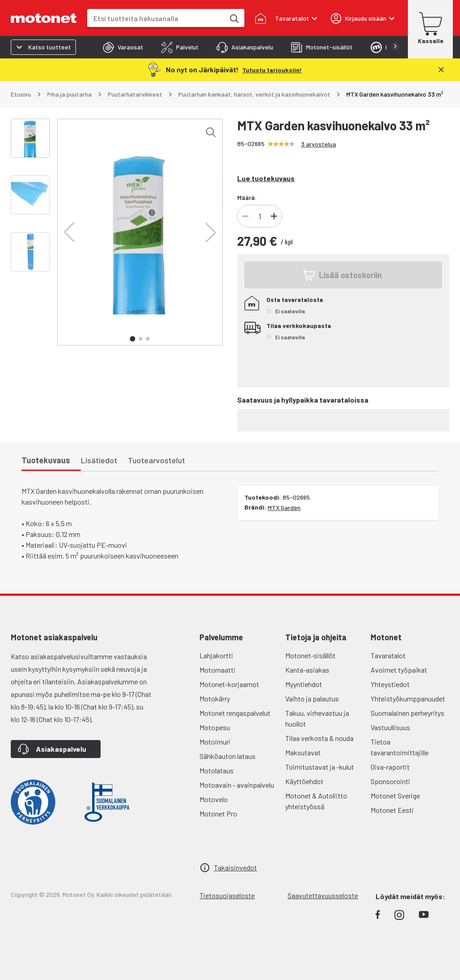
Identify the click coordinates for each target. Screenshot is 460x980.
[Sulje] (441, 70)
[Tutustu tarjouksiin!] (272, 69)
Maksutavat (303, 752)
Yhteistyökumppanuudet (408, 698)
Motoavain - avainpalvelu (237, 785)
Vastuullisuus (390, 727)
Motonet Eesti (392, 810)
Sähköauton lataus (228, 756)
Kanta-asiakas (307, 670)
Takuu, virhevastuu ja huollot (317, 718)
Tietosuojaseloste (227, 895)
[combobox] (156, 18)
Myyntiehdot (304, 684)
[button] (69, 232)
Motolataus (217, 770)
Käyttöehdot (304, 781)
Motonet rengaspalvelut (235, 713)
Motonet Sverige (395, 796)
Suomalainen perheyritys (407, 713)
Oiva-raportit (390, 767)
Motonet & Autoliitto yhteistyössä (316, 801)
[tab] (123, 47)
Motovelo (214, 799)
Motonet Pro (218, 814)
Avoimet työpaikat (399, 670)
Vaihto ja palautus (312, 698)
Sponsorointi (390, 781)
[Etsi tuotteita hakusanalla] (234, 18)
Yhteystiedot (390, 684)
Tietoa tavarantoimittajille (400, 747)
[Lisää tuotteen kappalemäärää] (274, 216)
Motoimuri (215, 742)
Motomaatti (217, 670)
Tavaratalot (388, 655)
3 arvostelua (318, 144)
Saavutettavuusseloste (323, 895)
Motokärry (215, 698)
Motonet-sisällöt (310, 655)
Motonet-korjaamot (229, 684)
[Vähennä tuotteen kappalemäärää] (245, 216)
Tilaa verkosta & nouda (319, 738)
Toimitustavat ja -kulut (320, 767)
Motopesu (215, 727)
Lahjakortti (216, 655)
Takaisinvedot (235, 867)
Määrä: (247, 197)
